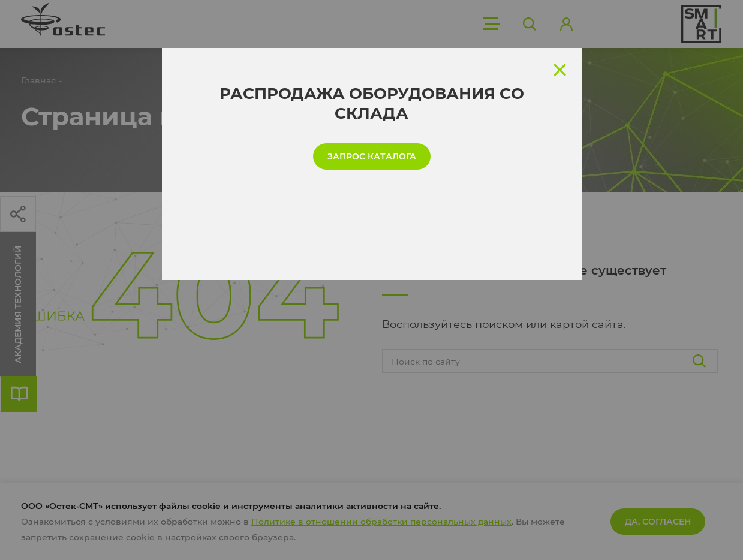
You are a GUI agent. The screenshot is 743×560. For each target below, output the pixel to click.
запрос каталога (372, 156)
